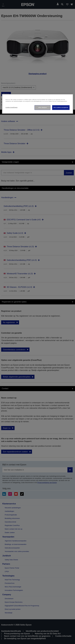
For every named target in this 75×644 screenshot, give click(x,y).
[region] (38, 104)
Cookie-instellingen (12, 107)
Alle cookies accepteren (61, 108)
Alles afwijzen (43, 108)
